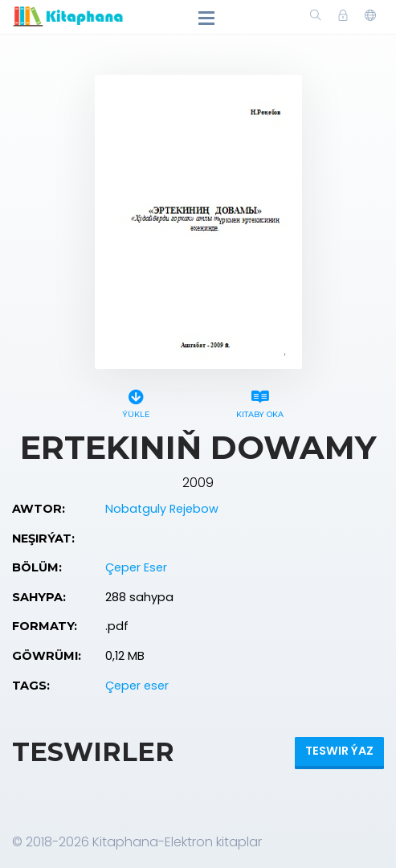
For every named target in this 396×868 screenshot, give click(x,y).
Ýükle (136, 401)
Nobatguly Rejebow (162, 509)
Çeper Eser (136, 567)
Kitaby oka (260, 401)
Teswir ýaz (339, 751)
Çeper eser (137, 686)
